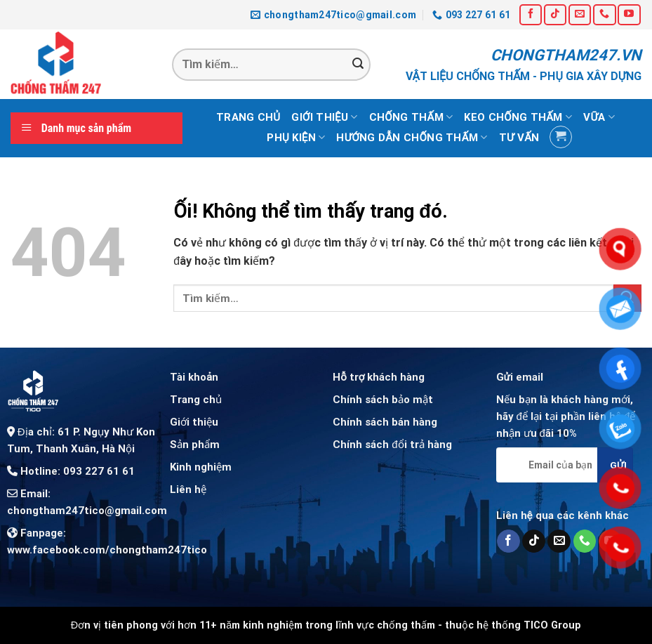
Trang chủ (248, 117)
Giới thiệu (324, 117)
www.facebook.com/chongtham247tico (107, 550)
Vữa (599, 117)
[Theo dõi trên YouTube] (629, 14)
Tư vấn (519, 138)
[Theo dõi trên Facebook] (531, 14)
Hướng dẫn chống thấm (412, 137)
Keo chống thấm (518, 117)
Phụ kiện (296, 137)
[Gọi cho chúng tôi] (604, 14)
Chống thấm (411, 117)
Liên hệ (188, 489)
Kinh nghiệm (201, 467)
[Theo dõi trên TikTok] (555, 14)
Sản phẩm (195, 445)
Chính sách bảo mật (383, 400)
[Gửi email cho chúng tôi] (580, 14)
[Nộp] (358, 65)
